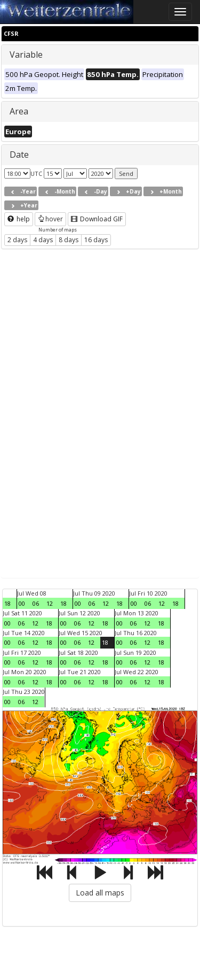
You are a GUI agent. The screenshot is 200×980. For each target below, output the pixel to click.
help (19, 219)
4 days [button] (43, 240)
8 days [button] (69, 240)
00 (22, 603)
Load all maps (100, 893)
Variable (26, 55)
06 (36, 603)
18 (7, 603)
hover (50, 219)
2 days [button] (17, 240)
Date (19, 155)
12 (50, 603)
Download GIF (97, 219)
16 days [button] (96, 240)
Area (19, 111)
